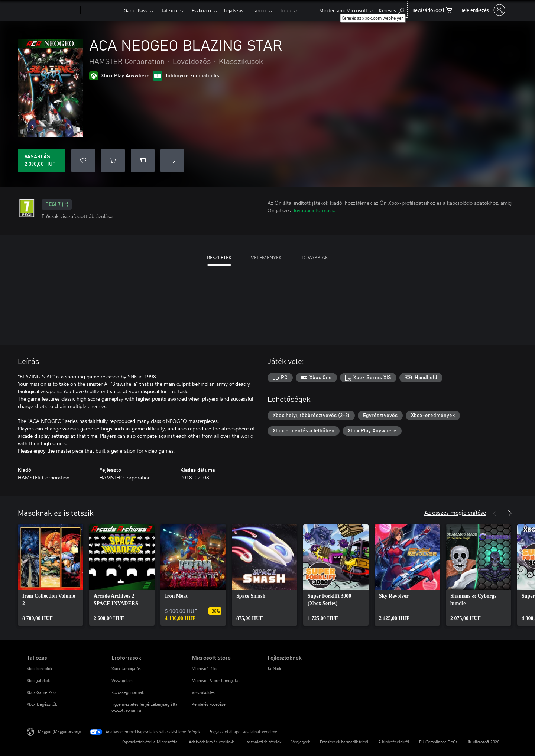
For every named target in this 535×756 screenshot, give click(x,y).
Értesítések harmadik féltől (344, 742)
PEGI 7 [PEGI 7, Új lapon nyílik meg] (57, 204)
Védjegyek (301, 742)
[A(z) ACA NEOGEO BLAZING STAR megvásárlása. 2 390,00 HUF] (42, 161)
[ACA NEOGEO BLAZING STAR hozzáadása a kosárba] (113, 161)
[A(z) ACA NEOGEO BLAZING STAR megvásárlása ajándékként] (143, 161)
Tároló (260, 10)
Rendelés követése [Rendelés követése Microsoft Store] (209, 704)
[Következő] (510, 513)
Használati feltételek (262, 742)
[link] (51, 575)
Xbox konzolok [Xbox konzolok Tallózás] (39, 668)
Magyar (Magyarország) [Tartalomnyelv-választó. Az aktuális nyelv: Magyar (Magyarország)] (59, 731)
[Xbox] (101, 10)
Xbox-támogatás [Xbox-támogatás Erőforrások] (126, 668)
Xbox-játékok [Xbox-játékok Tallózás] (38, 680)
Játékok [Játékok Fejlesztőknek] (274, 668)
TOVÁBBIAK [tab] (314, 257)
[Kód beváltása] (172, 161)
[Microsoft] (52, 10)
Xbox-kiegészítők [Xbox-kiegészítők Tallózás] (42, 704)
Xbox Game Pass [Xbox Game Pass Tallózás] (42, 692)
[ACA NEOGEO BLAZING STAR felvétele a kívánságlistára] (83, 161)
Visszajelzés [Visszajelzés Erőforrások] (122, 680)
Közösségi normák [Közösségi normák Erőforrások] (128, 692)
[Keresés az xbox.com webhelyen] (392, 9)
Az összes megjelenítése (455, 512)
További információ (314, 210)
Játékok (170, 10)
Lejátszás (234, 10)
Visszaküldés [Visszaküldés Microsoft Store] (203, 692)
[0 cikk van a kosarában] (432, 9)
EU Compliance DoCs (438, 742)
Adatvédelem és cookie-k (211, 742)
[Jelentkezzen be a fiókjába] (482, 10)
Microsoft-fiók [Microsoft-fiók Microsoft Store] (204, 668)
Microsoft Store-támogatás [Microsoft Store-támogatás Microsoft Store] (216, 680)
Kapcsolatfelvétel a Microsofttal (150, 742)
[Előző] (495, 513)
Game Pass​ (136, 10)
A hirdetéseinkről (394, 742)
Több (286, 10)
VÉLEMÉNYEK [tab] (266, 257)
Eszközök (202, 10)
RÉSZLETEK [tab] (219, 257)
